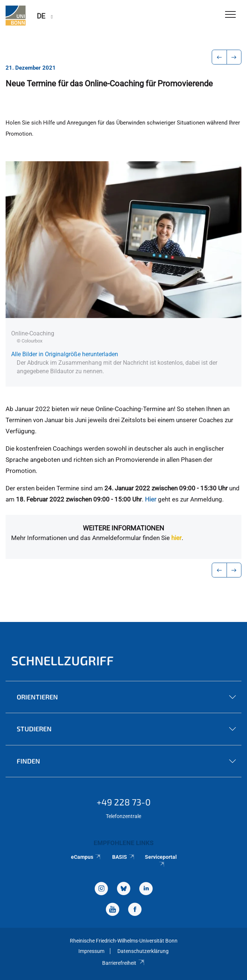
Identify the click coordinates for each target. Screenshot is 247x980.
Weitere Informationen (123, 528)
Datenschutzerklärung (143, 951)
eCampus (86, 857)
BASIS (123, 857)
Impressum (91, 951)
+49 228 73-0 (124, 802)
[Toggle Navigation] (230, 15)
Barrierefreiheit (123, 963)
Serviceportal (161, 860)
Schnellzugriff (62, 660)
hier (176, 538)
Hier (151, 499)
